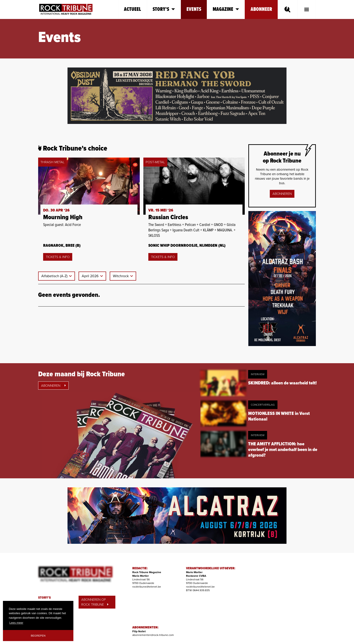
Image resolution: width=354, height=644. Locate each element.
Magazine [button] (226, 9)
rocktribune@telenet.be (147, 587)
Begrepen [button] (38, 636)
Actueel (133, 9)
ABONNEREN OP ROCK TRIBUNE (95, 602)
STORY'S (44, 598)
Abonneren (282, 194)
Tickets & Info (58, 257)
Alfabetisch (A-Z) (55, 276)
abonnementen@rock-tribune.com (153, 635)
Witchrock (121, 276)
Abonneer (261, 9)
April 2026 (91, 276)
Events (194, 9)
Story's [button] (164, 9)
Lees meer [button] (16, 623)
